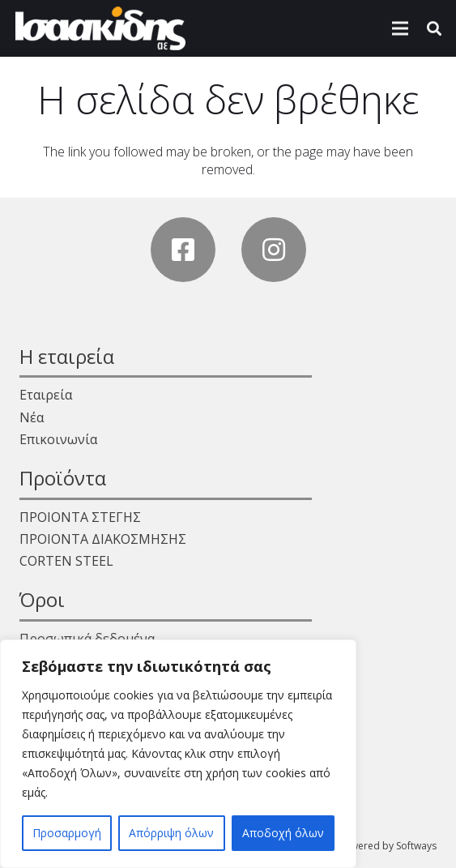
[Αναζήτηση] (434, 28)
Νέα (32, 417)
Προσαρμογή (67, 833)
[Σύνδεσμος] (100, 28)
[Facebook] (183, 250)
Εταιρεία (46, 395)
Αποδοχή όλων (283, 833)
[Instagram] (274, 250)
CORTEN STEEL (66, 561)
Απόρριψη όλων (171, 833)
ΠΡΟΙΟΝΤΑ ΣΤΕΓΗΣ (80, 517)
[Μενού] (400, 28)
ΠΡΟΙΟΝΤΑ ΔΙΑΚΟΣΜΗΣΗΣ (103, 539)
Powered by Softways (388, 846)
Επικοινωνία (58, 439)
